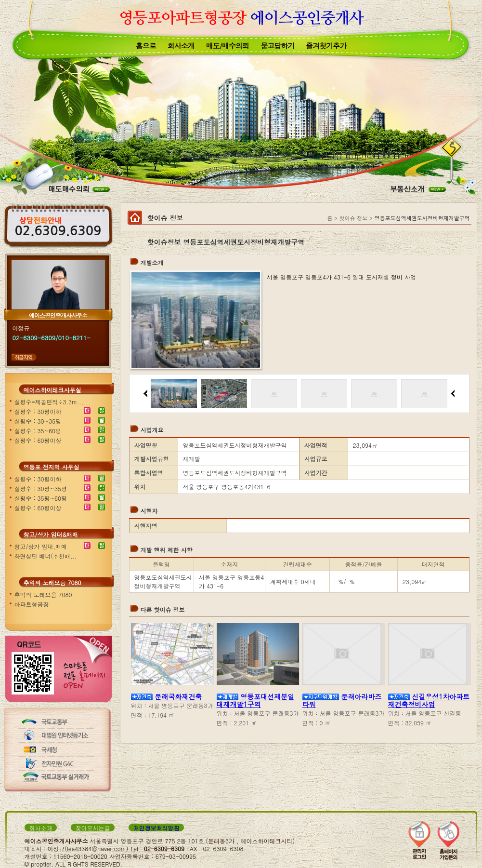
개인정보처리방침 (156, 828)
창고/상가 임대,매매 (41, 546)
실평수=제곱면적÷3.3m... (49, 402)
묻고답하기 (277, 46)
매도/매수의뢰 (228, 46)
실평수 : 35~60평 (38, 431)
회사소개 (181, 46)
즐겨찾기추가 (326, 46)
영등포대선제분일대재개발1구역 (256, 701)
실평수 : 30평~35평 (41, 488)
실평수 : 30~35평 (38, 421)
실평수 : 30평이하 (38, 411)
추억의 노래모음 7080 (43, 594)
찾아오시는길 (93, 828)
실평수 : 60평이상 (38, 440)
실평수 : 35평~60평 (41, 498)
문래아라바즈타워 (342, 701)
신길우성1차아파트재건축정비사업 (429, 701)
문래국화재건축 (178, 696)
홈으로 (146, 46)
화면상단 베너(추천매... (46, 556)
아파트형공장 (32, 604)
